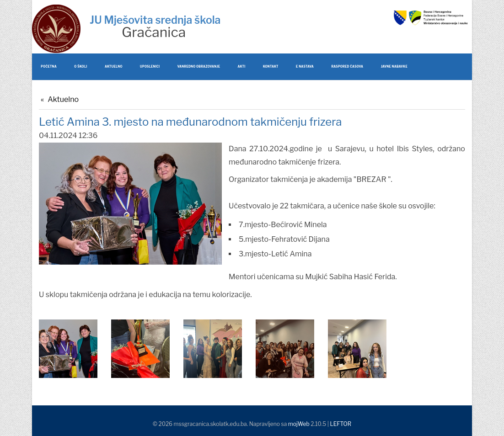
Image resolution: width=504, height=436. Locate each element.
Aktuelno (63, 99)
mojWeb (299, 424)
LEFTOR (340, 424)
